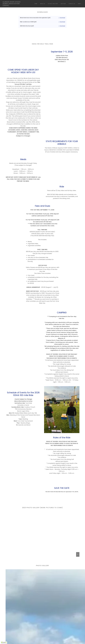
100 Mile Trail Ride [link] (53, 4)
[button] (80, 4)
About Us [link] (43, 4)
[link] (14, 6)
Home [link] (36, 4)
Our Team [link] (63, 4)
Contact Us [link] (72, 4)
